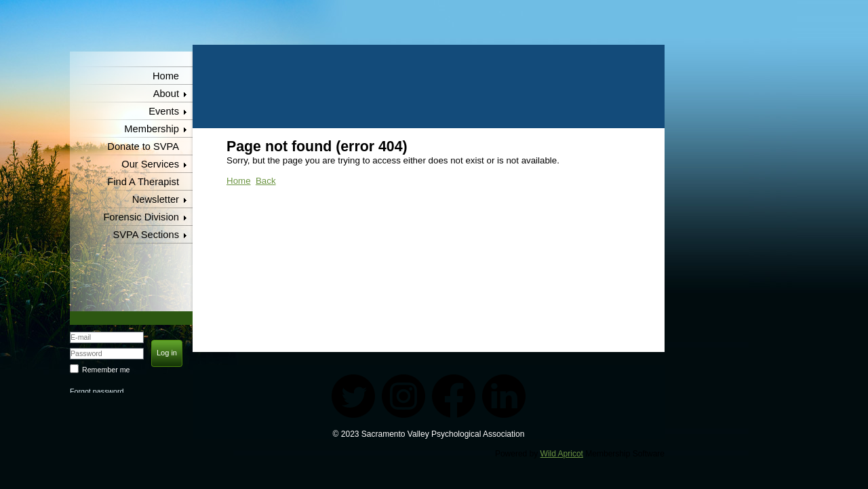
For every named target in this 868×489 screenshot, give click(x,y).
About (166, 94)
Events (164, 111)
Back (266, 181)
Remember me (106, 370)
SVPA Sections (146, 235)
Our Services (150, 164)
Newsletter (156, 199)
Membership (152, 129)
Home (166, 76)
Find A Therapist (143, 182)
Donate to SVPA (143, 146)
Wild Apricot (562, 454)
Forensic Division (141, 217)
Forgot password (97, 391)
